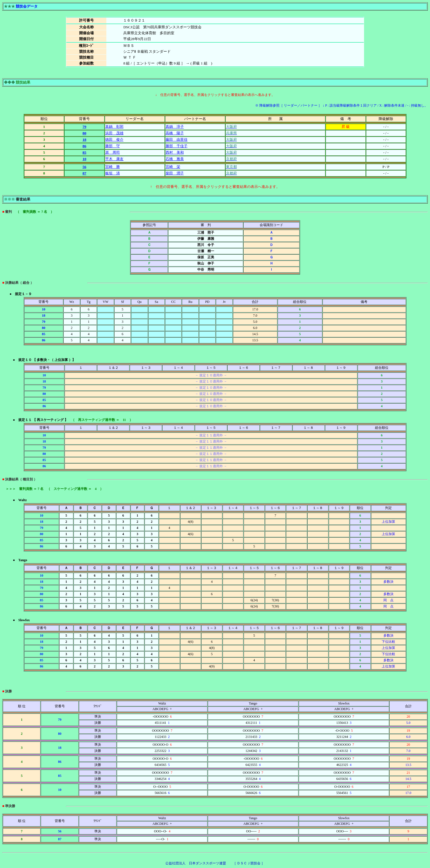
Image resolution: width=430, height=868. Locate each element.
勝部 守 (113, 146)
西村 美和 (175, 152)
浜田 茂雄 (114, 133)
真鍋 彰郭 (114, 127)
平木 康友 (114, 159)
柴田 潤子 (175, 173)
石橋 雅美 (175, 159)
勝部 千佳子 (177, 146)
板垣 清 (113, 173)
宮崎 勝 (113, 167)
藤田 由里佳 (177, 140)
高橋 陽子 (175, 133)
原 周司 (113, 152)
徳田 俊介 (114, 140)
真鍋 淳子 (175, 127)
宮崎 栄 (173, 167)
